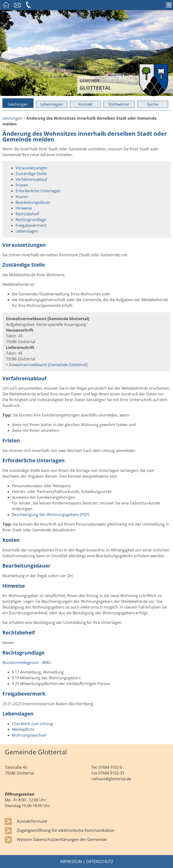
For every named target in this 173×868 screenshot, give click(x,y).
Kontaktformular (32, 821)
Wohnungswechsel (29, 735)
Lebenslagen (52, 104)
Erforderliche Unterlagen (38, 191)
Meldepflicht (23, 729)
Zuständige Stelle (31, 174)
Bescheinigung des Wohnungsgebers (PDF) (51, 515)
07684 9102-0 (110, 767)
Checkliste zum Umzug (32, 724)
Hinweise (24, 208)
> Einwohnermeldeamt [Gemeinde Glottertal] (47, 365)
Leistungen (18, 104)
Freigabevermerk (31, 225)
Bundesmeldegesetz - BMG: (27, 663)
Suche (153, 104)
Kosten (22, 197)
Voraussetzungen (32, 168)
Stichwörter (119, 104)
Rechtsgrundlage (31, 220)
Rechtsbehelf (27, 214)
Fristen (22, 185)
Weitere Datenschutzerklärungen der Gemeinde (62, 839)
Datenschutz (100, 862)
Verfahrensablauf (31, 179)
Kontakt (85, 104)
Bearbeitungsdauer (33, 202)
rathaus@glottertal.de (111, 779)
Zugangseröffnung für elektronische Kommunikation (66, 830)
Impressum (71, 862)
